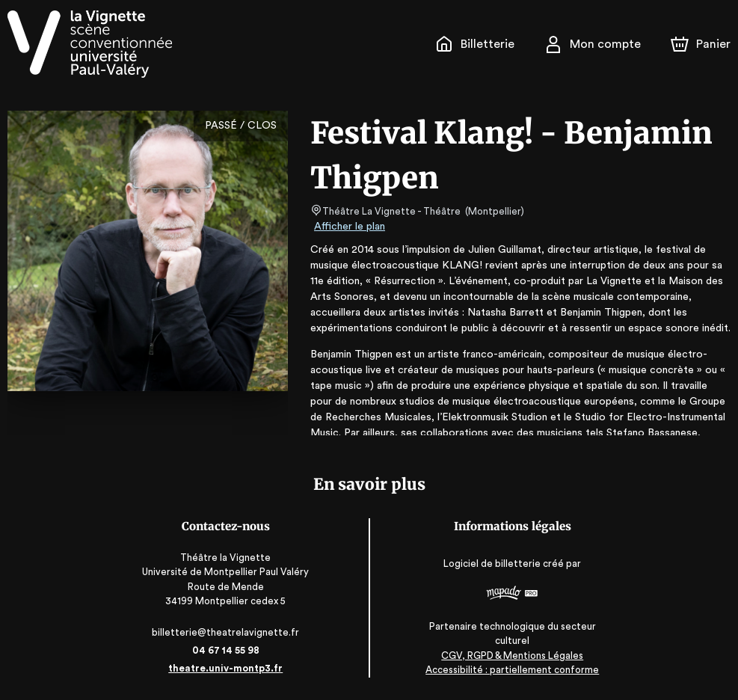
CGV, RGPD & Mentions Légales (511, 656)
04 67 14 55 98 (228, 650)
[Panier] (701, 44)
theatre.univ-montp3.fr (227, 668)
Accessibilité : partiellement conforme (510, 670)
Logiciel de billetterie (491, 568)
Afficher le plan (348, 227)
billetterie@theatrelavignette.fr (228, 632)
